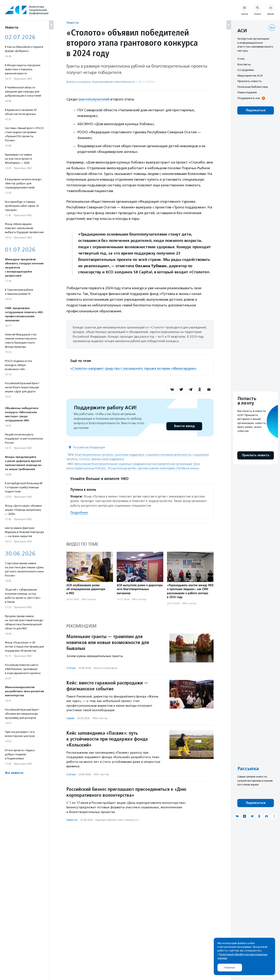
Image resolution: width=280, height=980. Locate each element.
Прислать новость (250, 81)
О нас (241, 59)
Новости (72, 23)
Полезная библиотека (253, 87)
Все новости (14, 773)
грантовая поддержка (129, 454)
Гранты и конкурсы (79, 82)
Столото (85, 459)
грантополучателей (94, 99)
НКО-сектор (89, 599)
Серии (70, 718)
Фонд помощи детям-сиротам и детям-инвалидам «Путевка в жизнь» (154, 468)
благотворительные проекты (94, 454)
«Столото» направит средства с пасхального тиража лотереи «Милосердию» (135, 368)
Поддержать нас (249, 98)
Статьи (71, 668)
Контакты (244, 64)
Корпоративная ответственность (114, 82)
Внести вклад (184, 426)
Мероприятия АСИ (250, 76)
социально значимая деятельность (168, 454)
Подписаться (256, 110)
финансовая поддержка (108, 459)
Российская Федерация (89, 447)
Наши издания (247, 92)
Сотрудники (246, 70)
